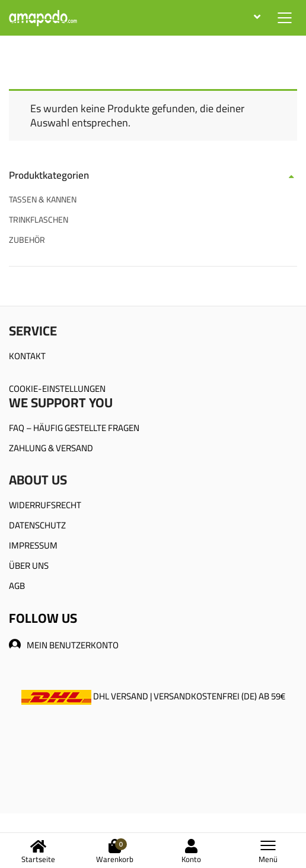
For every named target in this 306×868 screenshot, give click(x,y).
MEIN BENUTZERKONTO (64, 645)
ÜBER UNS (29, 566)
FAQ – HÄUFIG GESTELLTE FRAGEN (74, 428)
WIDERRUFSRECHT (45, 505)
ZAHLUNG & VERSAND (51, 448)
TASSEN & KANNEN (43, 199)
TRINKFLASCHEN (39, 220)
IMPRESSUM (33, 545)
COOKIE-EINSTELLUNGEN (57, 389)
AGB (17, 586)
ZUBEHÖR (27, 240)
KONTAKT (27, 356)
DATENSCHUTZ (37, 525)
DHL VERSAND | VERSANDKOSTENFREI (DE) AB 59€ (153, 696)
